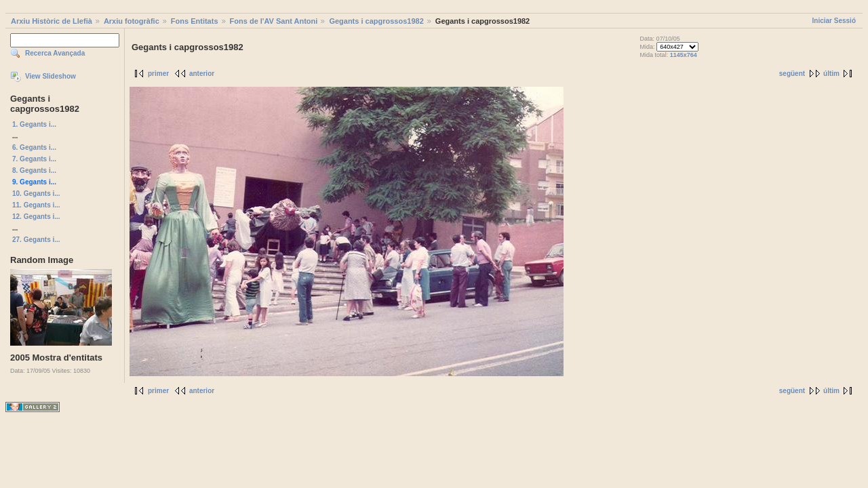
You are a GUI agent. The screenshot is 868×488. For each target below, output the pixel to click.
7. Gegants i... (34, 159)
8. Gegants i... (34, 170)
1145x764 (684, 55)
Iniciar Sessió (834, 21)
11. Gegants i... (36, 205)
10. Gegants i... (36, 194)
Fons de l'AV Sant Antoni (274, 21)
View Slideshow (51, 76)
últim (831, 74)
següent (792, 74)
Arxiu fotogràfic (132, 21)
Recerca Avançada (55, 53)
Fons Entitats (195, 21)
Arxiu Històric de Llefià (52, 21)
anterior (202, 74)
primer (158, 74)
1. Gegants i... (34, 124)
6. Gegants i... (34, 147)
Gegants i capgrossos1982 (376, 21)
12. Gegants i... (36, 217)
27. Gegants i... (36, 240)
